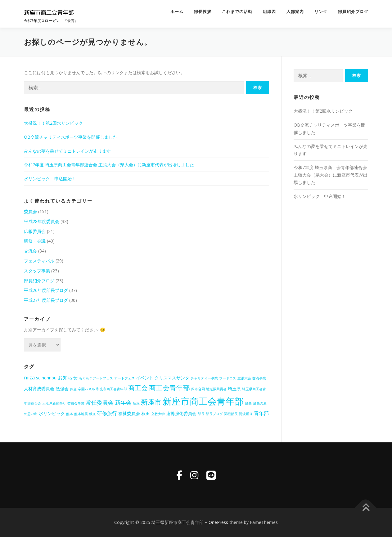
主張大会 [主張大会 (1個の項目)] (244, 378)
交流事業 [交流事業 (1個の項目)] (259, 378)
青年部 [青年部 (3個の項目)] (261, 413)
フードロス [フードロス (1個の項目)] (228, 378)
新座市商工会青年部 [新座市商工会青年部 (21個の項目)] (203, 401)
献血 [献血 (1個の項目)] (92, 414)
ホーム (177, 12)
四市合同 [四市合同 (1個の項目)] (198, 389)
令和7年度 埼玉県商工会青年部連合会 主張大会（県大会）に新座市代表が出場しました (109, 165)
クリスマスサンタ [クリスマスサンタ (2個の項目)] (172, 378)
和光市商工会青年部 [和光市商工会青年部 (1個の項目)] (112, 389)
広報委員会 (35, 231)
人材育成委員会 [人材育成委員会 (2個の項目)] (39, 389)
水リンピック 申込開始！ (50, 179)
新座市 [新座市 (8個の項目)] (151, 402)
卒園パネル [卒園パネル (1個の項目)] (86, 389)
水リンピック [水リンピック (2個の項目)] (52, 413)
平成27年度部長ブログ (46, 300)
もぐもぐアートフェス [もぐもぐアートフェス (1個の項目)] (96, 378)
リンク (321, 12)
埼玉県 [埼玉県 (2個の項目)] (234, 389)
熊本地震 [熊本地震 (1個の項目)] (81, 414)
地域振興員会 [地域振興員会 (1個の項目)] (216, 389)
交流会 (30, 251)
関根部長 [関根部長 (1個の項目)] (231, 414)
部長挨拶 (203, 12)
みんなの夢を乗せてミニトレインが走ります (67, 151)
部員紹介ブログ (353, 12)
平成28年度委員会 (42, 221)
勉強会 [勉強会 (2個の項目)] (62, 389)
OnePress (218, 522)
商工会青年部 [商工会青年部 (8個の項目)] (169, 388)
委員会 (30, 211)
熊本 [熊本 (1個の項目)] (70, 414)
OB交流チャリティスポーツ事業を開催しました (71, 137)
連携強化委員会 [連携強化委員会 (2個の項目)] (181, 413)
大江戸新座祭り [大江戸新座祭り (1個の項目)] (54, 403)
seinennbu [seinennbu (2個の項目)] (46, 378)
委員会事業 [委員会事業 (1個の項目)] (76, 403)
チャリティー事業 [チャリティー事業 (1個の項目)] (204, 378)
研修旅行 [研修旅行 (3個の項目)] (107, 413)
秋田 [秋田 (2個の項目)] (146, 413)
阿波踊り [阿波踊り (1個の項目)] (246, 414)
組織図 (269, 12)
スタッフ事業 (37, 271)
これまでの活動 (237, 12)
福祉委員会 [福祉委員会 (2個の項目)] (129, 413)
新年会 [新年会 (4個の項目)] (123, 402)
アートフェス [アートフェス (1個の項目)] (124, 378)
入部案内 (295, 12)
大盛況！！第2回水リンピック (53, 123)
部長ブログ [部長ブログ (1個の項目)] (214, 414)
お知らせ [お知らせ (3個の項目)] (68, 378)
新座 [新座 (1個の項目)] (136, 403)
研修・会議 (35, 241)
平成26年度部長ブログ (46, 290)
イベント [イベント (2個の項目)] (145, 378)
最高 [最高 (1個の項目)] (248, 403)
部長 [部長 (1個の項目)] (201, 414)
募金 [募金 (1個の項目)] (73, 389)
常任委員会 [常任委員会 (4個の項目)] (100, 402)
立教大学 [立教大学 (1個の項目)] (158, 414)
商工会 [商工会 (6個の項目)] (138, 388)
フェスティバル (39, 261)
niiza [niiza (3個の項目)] (29, 378)
